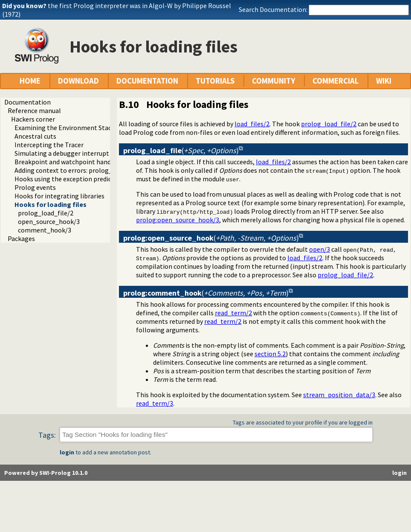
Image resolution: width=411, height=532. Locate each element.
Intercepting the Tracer (49, 145)
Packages (21, 238)
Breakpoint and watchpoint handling (68, 162)
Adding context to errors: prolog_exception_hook (87, 170)
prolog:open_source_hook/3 (178, 220)
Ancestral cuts (35, 136)
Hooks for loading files (51, 204)
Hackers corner (33, 119)
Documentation (27, 102)
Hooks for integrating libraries (59, 196)
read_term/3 (155, 403)
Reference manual (34, 110)
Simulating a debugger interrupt (62, 153)
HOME (30, 81)
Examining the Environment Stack (65, 128)
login (67, 452)
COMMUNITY (274, 81)
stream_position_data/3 (339, 395)
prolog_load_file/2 (46, 213)
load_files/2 (252, 124)
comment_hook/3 (45, 230)
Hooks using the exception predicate (68, 179)
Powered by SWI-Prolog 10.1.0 (46, 473)
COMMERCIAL (336, 81)
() (181, 150)
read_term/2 (233, 313)
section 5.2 (270, 354)
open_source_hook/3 (49, 221)
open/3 (320, 249)
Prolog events (35, 187)
